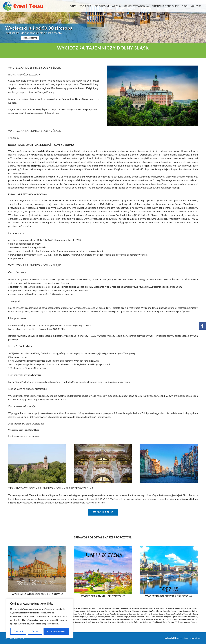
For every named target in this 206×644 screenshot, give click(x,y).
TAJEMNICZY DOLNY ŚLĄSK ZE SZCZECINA (66, 488)
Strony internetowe (192, 638)
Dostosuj (18, 631)
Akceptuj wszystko (56, 631)
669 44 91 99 (102, 499)
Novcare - (179, 638)
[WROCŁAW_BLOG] (37, 547)
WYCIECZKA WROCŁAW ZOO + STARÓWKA (37, 594)
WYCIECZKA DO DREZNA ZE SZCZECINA (169, 596)
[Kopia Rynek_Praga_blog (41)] (103, 547)
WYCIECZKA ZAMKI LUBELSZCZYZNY (103, 596)
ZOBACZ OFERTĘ (30, 38)
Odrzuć (35, 631)
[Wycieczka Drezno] (169, 547)
